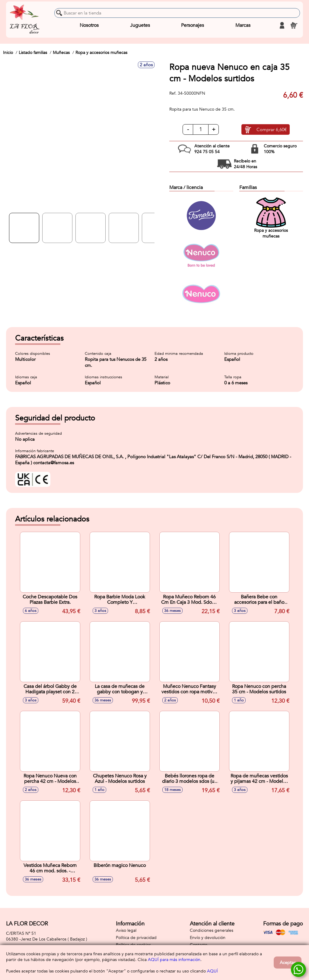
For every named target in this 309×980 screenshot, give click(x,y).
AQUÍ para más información (174, 960)
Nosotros (89, 25)
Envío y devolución (208, 938)
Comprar (272, 130)
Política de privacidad (136, 938)
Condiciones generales (212, 930)
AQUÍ (212, 971)
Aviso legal (126, 930)
